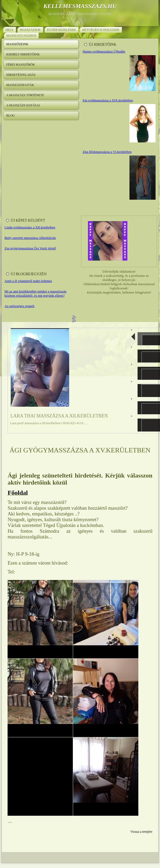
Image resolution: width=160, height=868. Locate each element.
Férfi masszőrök (21, 65)
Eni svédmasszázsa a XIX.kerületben (108, 100)
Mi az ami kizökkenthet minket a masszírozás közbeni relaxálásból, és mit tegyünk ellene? (35, 293)
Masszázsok (30, 30)
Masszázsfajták (20, 85)
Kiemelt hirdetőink (23, 54)
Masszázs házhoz (21, 36)
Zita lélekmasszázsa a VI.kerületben (107, 152)
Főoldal (18, 493)
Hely (10, 30)
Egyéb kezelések (61, 30)
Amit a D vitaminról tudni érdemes (28, 281)
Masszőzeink (17, 44)
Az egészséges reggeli (19, 306)
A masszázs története (25, 95)
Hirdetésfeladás (21, 75)
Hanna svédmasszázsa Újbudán (104, 51)
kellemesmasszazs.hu (80, 6)
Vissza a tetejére (141, 832)
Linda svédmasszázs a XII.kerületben (30, 227)
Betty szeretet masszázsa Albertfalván (30, 238)
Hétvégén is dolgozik (101, 30)
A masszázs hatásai (23, 105)
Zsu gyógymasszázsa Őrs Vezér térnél (30, 248)
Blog (11, 116)
